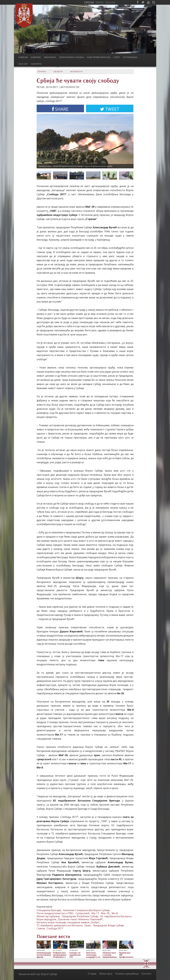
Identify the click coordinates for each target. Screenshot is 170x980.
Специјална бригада (49, 910)
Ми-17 (95, 913)
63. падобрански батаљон (116, 916)
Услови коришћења (127, 974)
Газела (41, 928)
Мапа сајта (106, 974)
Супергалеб (82, 913)
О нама (92, 974)
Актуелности (76, 72)
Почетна (42, 72)
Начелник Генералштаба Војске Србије (86, 910)
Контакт (147, 974)
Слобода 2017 (55, 928)
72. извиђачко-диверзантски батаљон (59, 925)
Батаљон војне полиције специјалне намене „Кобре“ (68, 922)
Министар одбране (48, 916)
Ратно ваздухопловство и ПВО (55, 913)
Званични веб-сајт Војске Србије (38, 974)
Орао (88, 925)
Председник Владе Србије (108, 925)
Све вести (58, 72)
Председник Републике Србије (80, 916)
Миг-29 (105, 913)
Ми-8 (115, 913)
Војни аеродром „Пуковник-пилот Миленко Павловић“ (70, 919)
